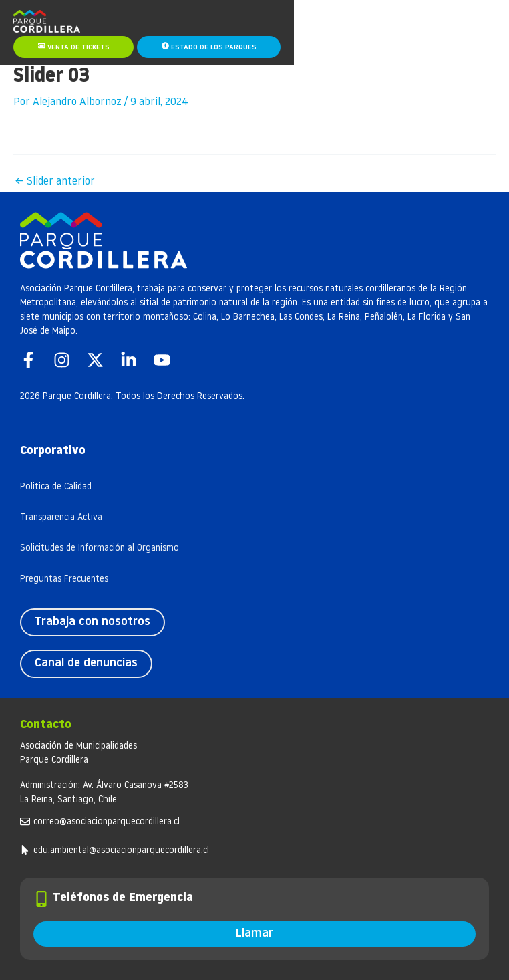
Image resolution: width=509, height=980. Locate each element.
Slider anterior (55, 182)
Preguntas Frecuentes (64, 579)
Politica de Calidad (56, 487)
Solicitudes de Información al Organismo (100, 548)
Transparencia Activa (61, 518)
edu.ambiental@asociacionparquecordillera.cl (121, 851)
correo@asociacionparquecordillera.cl (107, 822)
